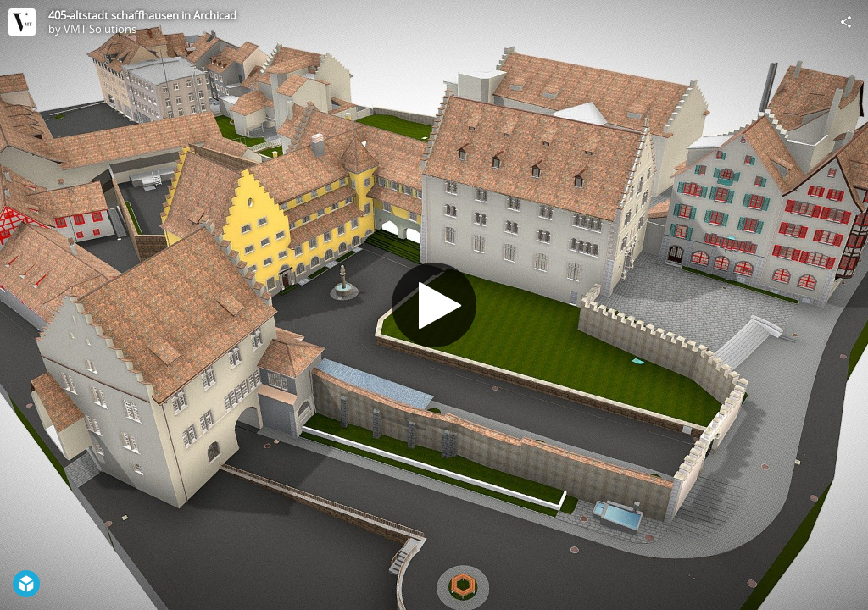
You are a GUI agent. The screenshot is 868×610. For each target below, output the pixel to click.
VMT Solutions (100, 29)
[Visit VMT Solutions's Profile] (22, 22)
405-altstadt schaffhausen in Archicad (142, 15)
